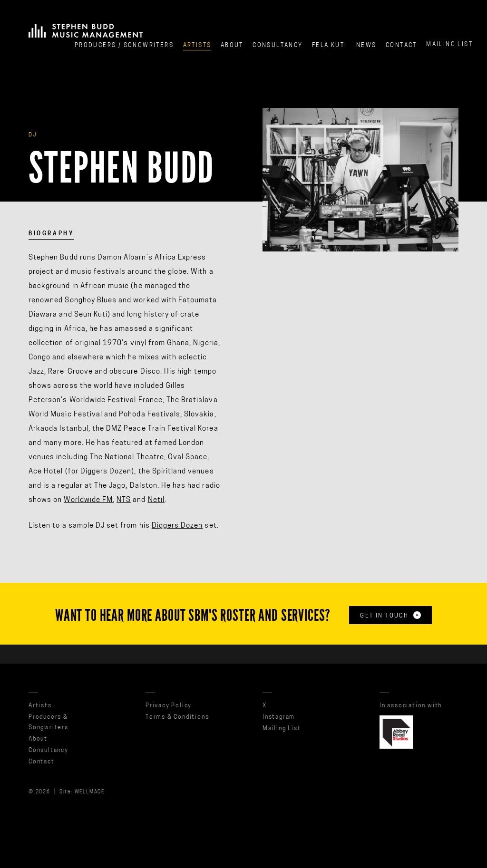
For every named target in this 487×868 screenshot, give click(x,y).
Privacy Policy (169, 706)
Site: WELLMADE (82, 792)
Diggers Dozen (177, 526)
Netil (156, 500)
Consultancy (278, 46)
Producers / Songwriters (124, 46)
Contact (401, 45)
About (232, 46)
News (366, 46)
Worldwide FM (88, 500)
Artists (197, 46)
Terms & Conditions (177, 717)
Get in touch (390, 615)
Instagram (279, 717)
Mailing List (449, 43)
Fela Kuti (330, 46)
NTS (124, 500)
